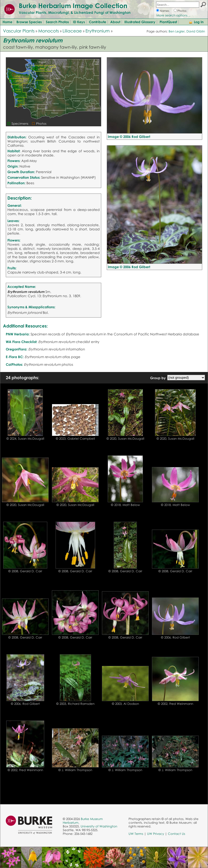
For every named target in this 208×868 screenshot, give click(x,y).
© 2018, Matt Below (125, 505)
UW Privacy (156, 834)
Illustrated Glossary (140, 22)
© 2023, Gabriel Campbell (75, 439)
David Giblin (196, 31)
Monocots (49, 31)
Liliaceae (72, 31)
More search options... (173, 15)
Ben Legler (177, 31)
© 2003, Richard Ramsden (75, 704)
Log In (199, 22)
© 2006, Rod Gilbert (175, 637)
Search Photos (57, 22)
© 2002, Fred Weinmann (175, 704)
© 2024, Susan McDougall (25, 439)
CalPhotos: (14, 364)
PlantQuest (168, 22)
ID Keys (79, 22)
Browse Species (29, 22)
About (115, 22)
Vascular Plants (19, 31)
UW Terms (136, 834)
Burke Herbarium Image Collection (73, 6)
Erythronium (98, 31)
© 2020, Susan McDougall (125, 439)
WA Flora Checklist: (22, 342)
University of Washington (99, 826)
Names (165, 11)
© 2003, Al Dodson (125, 704)
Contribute (98, 22)
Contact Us (176, 834)
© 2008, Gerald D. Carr (25, 571)
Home (7, 22)
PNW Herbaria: (18, 334)
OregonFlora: (17, 349)
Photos (182, 11)
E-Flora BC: (15, 357)
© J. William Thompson (75, 770)
